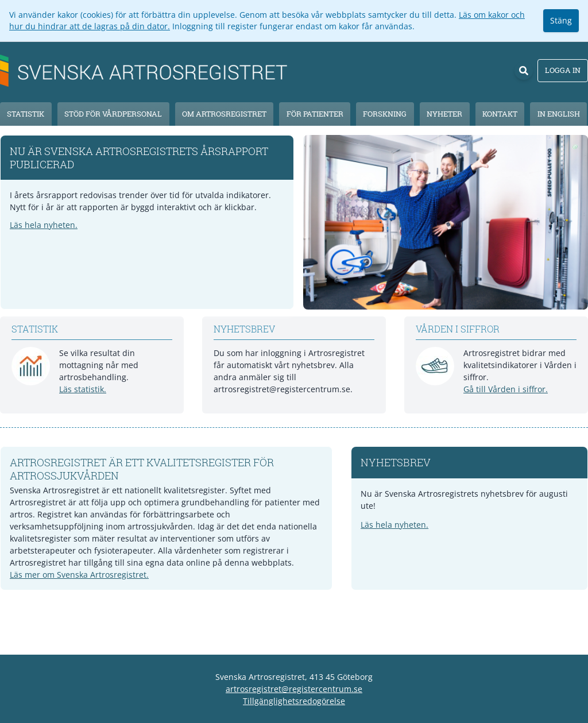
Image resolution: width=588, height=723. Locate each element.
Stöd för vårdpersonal (113, 114)
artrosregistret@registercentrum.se (294, 689)
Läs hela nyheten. (44, 225)
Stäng (561, 20)
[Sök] (524, 71)
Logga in (563, 70)
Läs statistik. (83, 389)
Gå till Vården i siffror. (506, 389)
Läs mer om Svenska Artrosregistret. (79, 575)
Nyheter (444, 114)
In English (559, 114)
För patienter (315, 114)
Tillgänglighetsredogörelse (294, 701)
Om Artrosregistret (224, 114)
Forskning (385, 114)
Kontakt (500, 114)
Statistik (26, 114)
